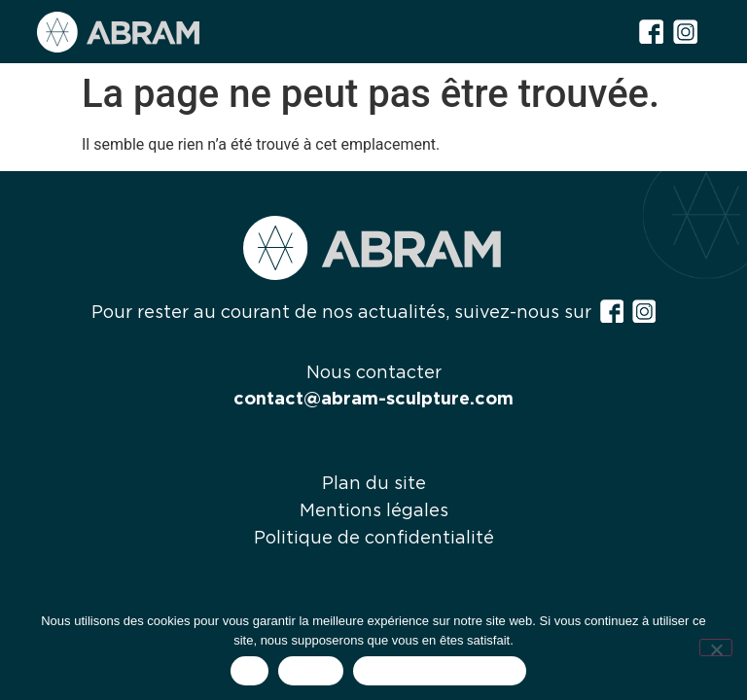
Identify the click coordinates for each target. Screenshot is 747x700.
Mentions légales (374, 511)
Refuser (311, 671)
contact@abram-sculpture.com (373, 400)
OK (249, 671)
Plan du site (374, 484)
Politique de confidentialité (374, 539)
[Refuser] (716, 647)
